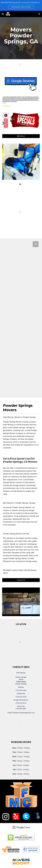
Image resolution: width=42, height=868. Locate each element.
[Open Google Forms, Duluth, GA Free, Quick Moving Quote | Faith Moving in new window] (36, 244)
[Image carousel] (21, 164)
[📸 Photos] (21, 136)
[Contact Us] (21, 580)
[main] (21, 35)
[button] (3, 14)
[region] (21, 5)
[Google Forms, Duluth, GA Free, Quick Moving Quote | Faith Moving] (21, 318)
